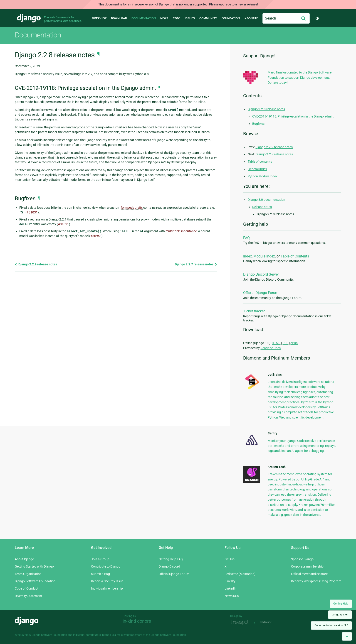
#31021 (63, 224)
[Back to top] (347, 636)
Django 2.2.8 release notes (266, 109)
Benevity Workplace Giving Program (316, 581)
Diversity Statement (28, 596)
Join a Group (100, 559)
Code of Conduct (27, 588)
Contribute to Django (106, 566)
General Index (257, 169)
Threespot (241, 622)
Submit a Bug (100, 574)
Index (247, 256)
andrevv (271, 622)
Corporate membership (307, 566)
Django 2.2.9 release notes (36, 264)
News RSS (232, 596)
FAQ (246, 238)
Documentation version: (331, 625)
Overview (99, 18)
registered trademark (129, 635)
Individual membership (107, 588)
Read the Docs (271, 348)
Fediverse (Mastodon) (240, 574)
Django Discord (169, 566)
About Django (24, 559)
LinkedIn (231, 588)
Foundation (231, 18)
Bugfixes (258, 124)
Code (177, 18)
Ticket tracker (254, 311)
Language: (340, 615)
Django (29, 18)
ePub (294, 343)
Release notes (262, 207)
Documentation (144, 18)
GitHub (230, 559)
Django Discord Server (261, 274)
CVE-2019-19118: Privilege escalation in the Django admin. (293, 116)
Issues (190, 18)
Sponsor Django (302, 559)
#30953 (96, 236)
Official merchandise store (309, 574)
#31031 (32, 212)
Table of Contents (295, 256)
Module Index (264, 256)
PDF (285, 343)
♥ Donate (251, 18)
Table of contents (260, 162)
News (164, 18)
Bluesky (230, 581)
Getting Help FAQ (171, 559)
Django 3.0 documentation (266, 200)
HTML (276, 343)
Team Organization (28, 574)
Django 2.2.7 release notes (196, 264)
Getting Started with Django (34, 566)
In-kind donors (137, 621)
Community (208, 18)
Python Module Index (263, 176)
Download (119, 18)
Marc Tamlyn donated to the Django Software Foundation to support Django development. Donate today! (300, 77)
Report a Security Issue (107, 581)
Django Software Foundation (35, 581)
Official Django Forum (261, 293)
